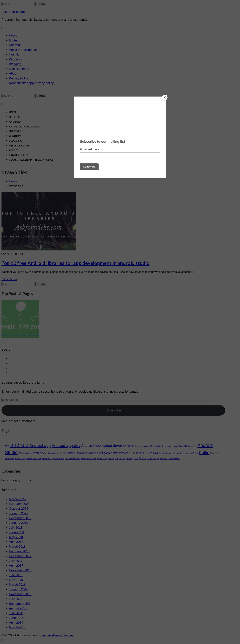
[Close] (165, 97)
